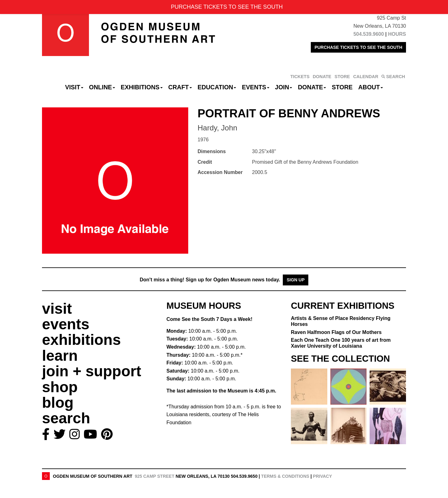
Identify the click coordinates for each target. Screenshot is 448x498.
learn (60, 356)
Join (284, 87)
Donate (312, 87)
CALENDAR (366, 77)
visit (57, 309)
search (66, 418)
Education (217, 87)
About (371, 87)
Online (102, 87)
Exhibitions (142, 87)
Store (342, 87)
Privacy (322, 476)
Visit (74, 87)
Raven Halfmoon (336, 332)
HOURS (397, 34)
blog (58, 403)
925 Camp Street (154, 476)
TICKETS (300, 77)
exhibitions (81, 340)
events (66, 324)
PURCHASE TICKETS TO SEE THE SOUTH (358, 47)
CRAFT (180, 87)
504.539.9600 (369, 34)
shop (60, 387)
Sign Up (296, 280)
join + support (92, 371)
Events (256, 87)
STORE (342, 77)
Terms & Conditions (285, 476)
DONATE (322, 77)
